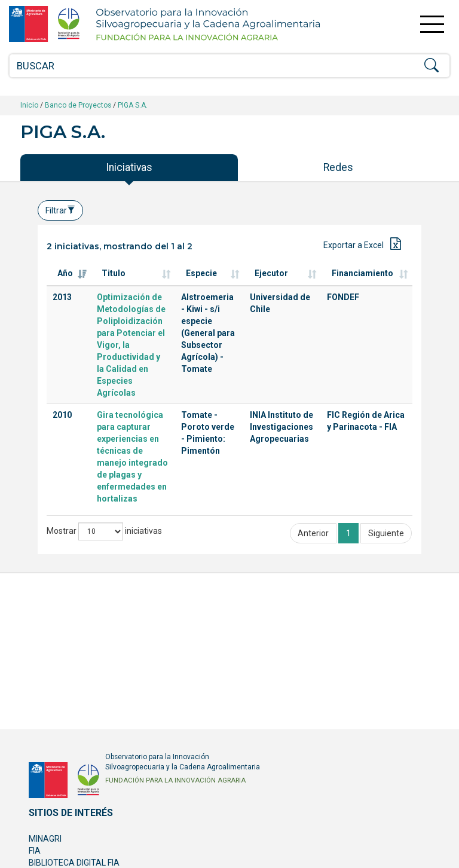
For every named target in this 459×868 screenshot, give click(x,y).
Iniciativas (129, 167)
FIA (35, 851)
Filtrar (60, 210)
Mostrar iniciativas (104, 531)
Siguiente (386, 533)
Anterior (313, 533)
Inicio (29, 105)
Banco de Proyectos (78, 105)
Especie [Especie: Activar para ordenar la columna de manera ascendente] (201, 273)
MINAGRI (45, 839)
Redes (338, 167)
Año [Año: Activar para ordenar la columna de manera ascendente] (65, 273)
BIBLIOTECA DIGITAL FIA (74, 863)
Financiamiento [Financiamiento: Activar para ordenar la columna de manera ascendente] (362, 273)
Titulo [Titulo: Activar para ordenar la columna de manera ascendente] (114, 273)
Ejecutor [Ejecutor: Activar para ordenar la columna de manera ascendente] (271, 273)
